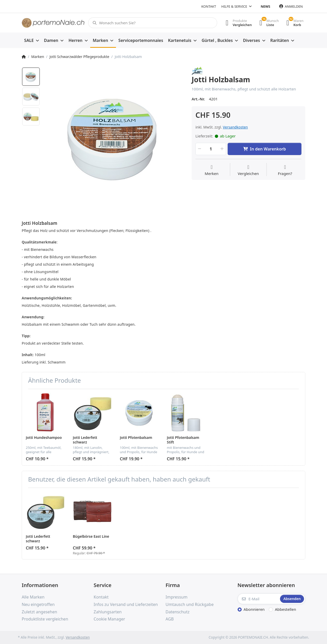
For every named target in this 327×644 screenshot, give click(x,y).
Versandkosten (235, 127)
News (266, 6)
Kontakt (209, 6)
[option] (114, 137)
